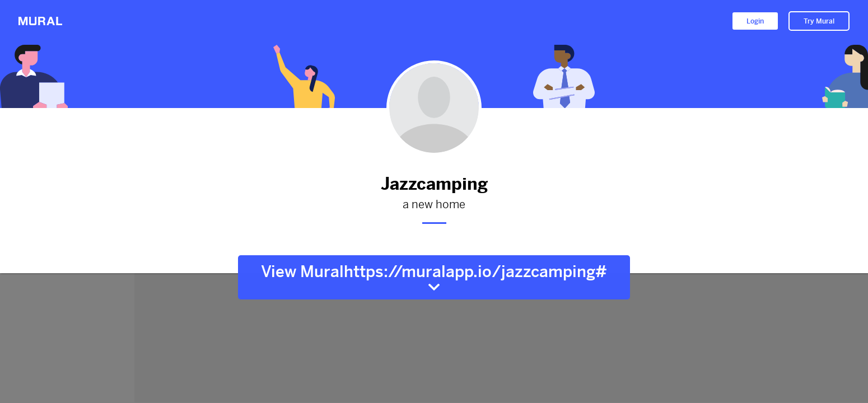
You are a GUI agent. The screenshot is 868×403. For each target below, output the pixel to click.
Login (755, 21)
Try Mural (819, 21)
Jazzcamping (434, 184)
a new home (434, 205)
